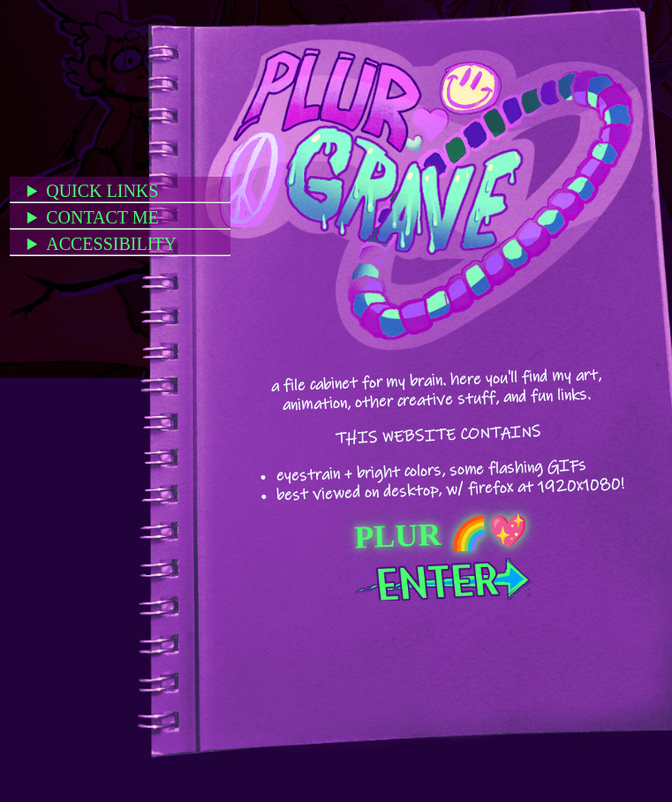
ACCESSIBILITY (111, 244)
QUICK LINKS (102, 191)
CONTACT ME (102, 217)
